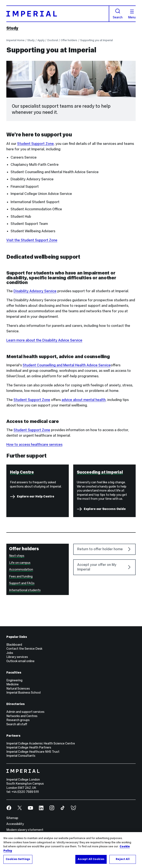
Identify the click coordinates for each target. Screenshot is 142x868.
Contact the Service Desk (24, 649)
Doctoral (53, 40)
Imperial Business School (23, 693)
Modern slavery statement (25, 830)
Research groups (18, 720)
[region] (71, 850)
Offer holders (69, 40)
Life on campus (20, 563)
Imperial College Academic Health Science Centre (41, 743)
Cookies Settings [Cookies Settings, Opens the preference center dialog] (18, 859)
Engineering (14, 680)
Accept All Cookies (91, 859)
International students (25, 590)
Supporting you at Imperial (97, 40)
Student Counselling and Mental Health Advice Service (67, 365)
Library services (17, 657)
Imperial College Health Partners (29, 747)
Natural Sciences (18, 689)
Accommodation (21, 569)
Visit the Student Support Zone (32, 240)
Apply (41, 40)
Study (12, 28)
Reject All (123, 859)
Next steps (17, 556)
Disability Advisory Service (35, 291)
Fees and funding (21, 576)
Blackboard (14, 645)
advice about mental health (84, 400)
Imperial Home (15, 40)
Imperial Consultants (21, 756)
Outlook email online (20, 661)
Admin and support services (25, 712)
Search (118, 14)
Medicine (12, 684)
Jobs (10, 653)
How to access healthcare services (34, 445)
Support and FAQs (22, 583)
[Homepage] (58, 14)
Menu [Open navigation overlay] (132, 14)
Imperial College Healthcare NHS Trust (33, 752)
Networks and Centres (22, 716)
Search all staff (17, 724)
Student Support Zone (35, 144)
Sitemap (12, 818)
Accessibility (15, 824)
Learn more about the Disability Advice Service (44, 340)
